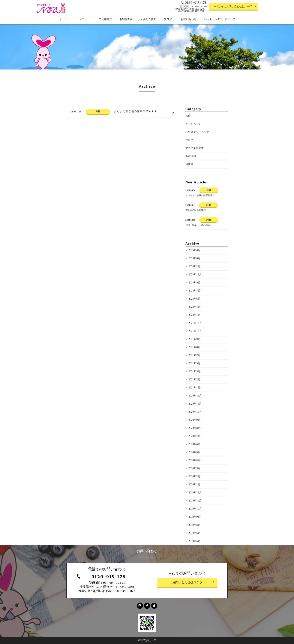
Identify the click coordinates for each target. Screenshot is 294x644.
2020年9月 (195, 430)
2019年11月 (195, 511)
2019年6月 (195, 543)
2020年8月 (195, 438)
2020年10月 (195, 422)
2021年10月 (195, 342)
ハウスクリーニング (197, 142)
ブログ (189, 151)
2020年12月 (195, 406)
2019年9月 (195, 527)
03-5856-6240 (125, 587)
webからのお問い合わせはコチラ (233, 6)
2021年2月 (195, 390)
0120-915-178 (108, 577)
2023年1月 (195, 325)
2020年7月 (195, 447)
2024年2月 (195, 277)
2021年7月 (195, 366)
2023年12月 (195, 285)
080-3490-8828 (125, 592)
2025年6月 (195, 261)
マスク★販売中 (195, 159)
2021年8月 (195, 358)
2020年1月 (195, 495)
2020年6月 (195, 455)
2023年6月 (195, 309)
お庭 (188, 126)
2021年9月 (195, 350)
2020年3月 (195, 479)
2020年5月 (195, 463)
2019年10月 (195, 519)
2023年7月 (195, 301)
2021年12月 (195, 333)
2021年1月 (195, 398)
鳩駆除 (189, 175)
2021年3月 (195, 382)
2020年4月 (195, 471)
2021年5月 (195, 374)
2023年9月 (195, 293)
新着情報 (191, 167)
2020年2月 (195, 487)
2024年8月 (195, 269)
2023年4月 (195, 317)
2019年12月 (195, 503)
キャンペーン (193, 134)
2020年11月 (195, 414)
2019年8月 (195, 535)
